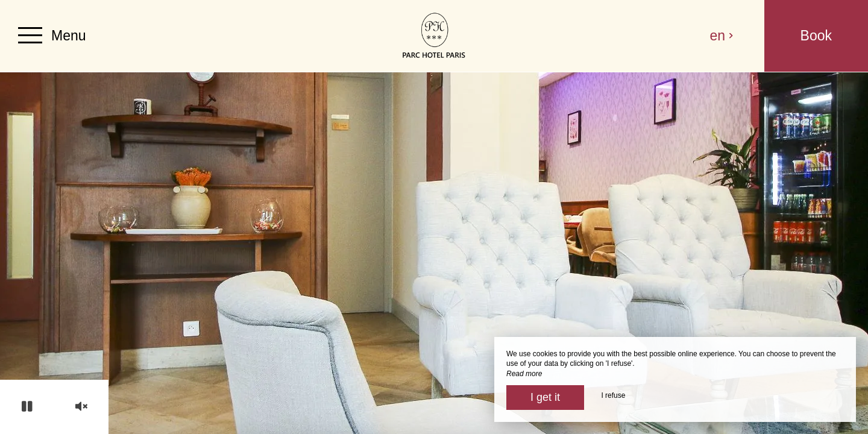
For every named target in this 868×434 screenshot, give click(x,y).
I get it (545, 397)
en (722, 36)
